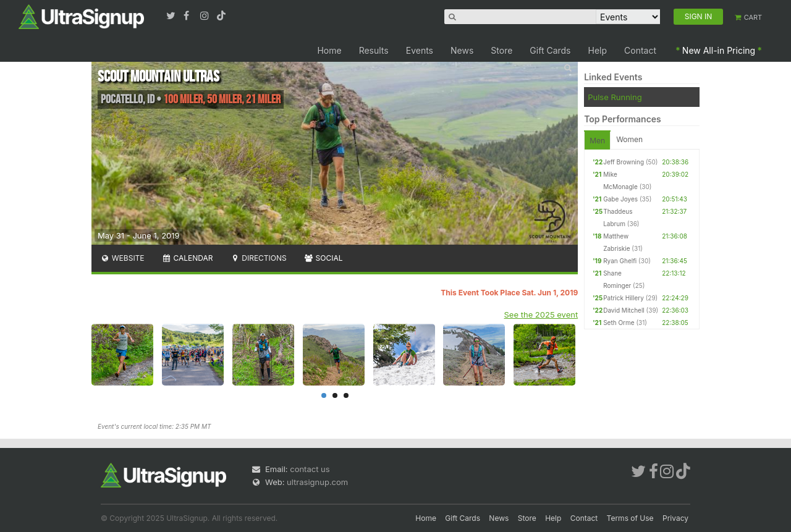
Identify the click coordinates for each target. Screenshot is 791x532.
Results (374, 50)
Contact (640, 50)
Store (501, 50)
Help (598, 50)
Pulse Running (615, 97)
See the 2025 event (541, 315)
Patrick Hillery (624, 298)
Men (597, 141)
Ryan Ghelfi (620, 261)
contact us (310, 469)
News (462, 50)
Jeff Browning (624, 162)
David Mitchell (624, 310)
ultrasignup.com (317, 482)
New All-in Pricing (719, 50)
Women (629, 139)
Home (329, 50)
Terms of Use (630, 518)
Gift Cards (550, 50)
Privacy (675, 518)
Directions (258, 258)
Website (122, 258)
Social (324, 258)
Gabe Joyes (620, 199)
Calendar (188, 258)
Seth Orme (619, 323)
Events (420, 50)
